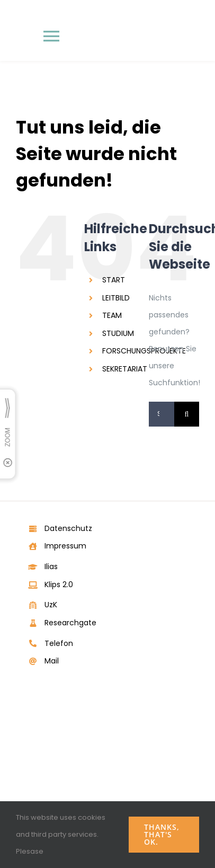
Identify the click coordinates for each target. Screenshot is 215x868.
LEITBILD (116, 298)
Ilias (51, 566)
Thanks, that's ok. (162, 834)
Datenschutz (68, 528)
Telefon (59, 643)
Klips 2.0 (59, 584)
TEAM (112, 315)
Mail (52, 661)
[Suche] (187, 414)
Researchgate (70, 623)
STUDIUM (118, 333)
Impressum (65, 546)
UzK (51, 605)
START (114, 280)
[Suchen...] (162, 414)
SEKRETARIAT (125, 369)
